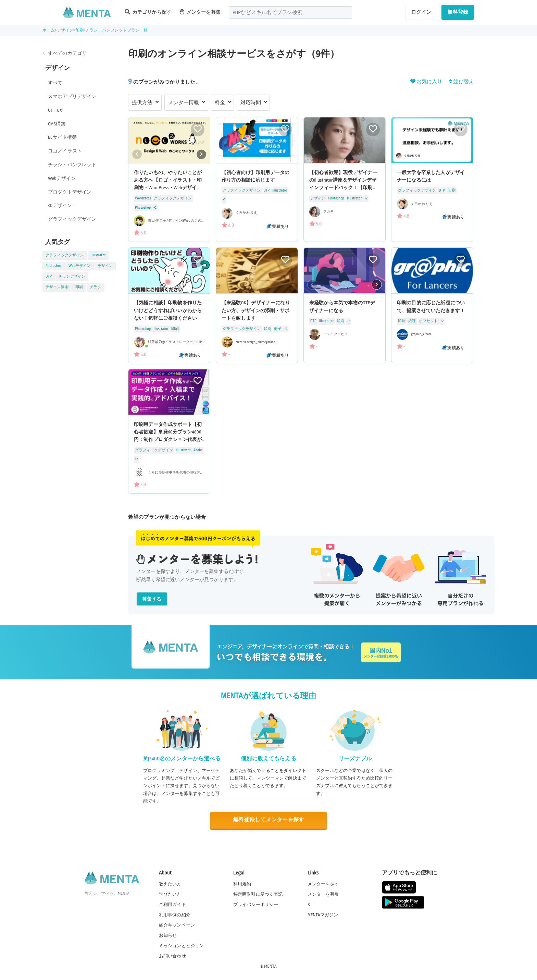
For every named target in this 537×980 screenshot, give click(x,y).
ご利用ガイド (172, 904)
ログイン (421, 12)
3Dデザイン (60, 205)
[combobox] (290, 12)
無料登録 (458, 12)
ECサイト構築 (62, 137)
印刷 (79, 30)
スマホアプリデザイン (72, 96)
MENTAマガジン (323, 914)
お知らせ (168, 935)
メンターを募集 (200, 12)
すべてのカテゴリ (67, 53)
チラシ (95, 287)
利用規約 (242, 883)
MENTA (270, 966)
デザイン (65, 30)
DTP (49, 277)
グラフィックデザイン (72, 219)
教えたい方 (170, 883)
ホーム (49, 30)
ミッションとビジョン (182, 945)
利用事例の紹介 (175, 914)
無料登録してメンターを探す (268, 820)
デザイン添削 (57, 287)
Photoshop (54, 266)
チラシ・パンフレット (72, 165)
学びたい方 (170, 894)
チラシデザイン (72, 277)
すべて (55, 83)
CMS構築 (57, 124)
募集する (152, 599)
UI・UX (55, 110)
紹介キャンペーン (177, 925)
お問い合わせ (172, 956)
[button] (201, 154)
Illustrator (98, 255)
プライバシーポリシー (256, 904)
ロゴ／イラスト (65, 151)
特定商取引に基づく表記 (258, 894)
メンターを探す (323, 883)
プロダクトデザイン (70, 192)
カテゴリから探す (148, 12)
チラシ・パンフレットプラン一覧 (116, 30)
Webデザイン (62, 178)
